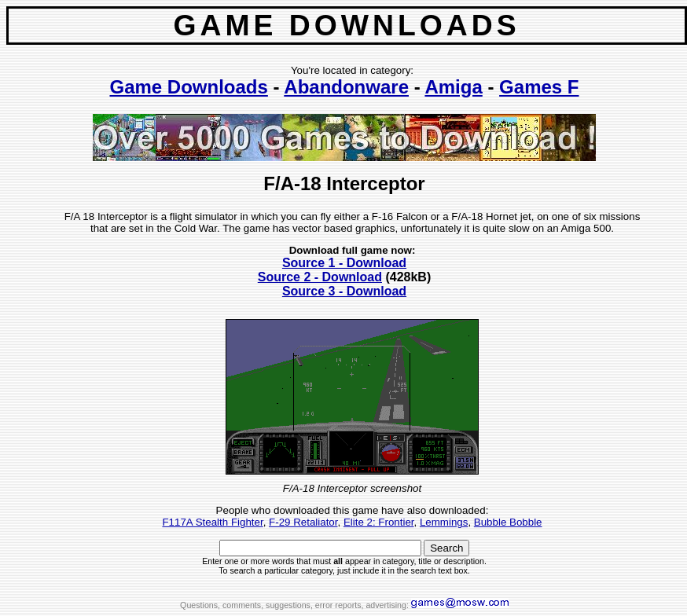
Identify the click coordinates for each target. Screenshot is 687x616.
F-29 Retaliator (303, 522)
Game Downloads (188, 87)
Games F (539, 87)
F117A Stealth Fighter (212, 522)
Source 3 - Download (344, 291)
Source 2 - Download (320, 277)
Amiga (453, 87)
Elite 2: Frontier (379, 522)
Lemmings (444, 522)
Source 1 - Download (344, 263)
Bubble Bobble (508, 522)
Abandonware (346, 87)
